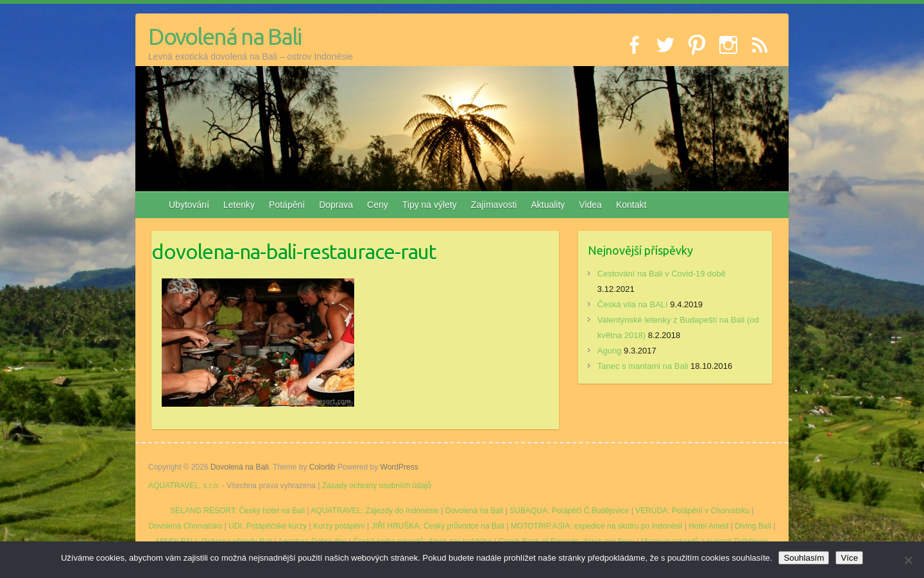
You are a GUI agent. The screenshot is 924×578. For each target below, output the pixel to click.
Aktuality (548, 205)
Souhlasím (804, 558)
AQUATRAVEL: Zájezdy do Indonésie (375, 511)
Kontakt (631, 205)
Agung (610, 351)
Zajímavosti (494, 205)
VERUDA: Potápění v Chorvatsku (692, 511)
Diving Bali (753, 526)
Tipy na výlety (430, 205)
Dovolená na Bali (225, 36)
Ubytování (189, 205)
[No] (908, 560)
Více (849, 558)
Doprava (336, 205)
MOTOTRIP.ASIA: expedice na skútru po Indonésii (597, 526)
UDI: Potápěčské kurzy (268, 526)
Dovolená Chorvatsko (186, 526)
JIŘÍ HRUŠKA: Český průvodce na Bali (438, 526)
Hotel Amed (708, 526)
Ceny (378, 205)
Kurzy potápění (339, 526)
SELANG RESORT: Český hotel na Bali (237, 511)
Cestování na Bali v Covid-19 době (662, 274)
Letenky (239, 205)
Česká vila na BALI (633, 304)
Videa (590, 205)
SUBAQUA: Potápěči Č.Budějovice (569, 511)
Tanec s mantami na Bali (643, 366)
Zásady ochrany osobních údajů (377, 486)
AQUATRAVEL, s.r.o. (184, 486)
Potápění (287, 205)
